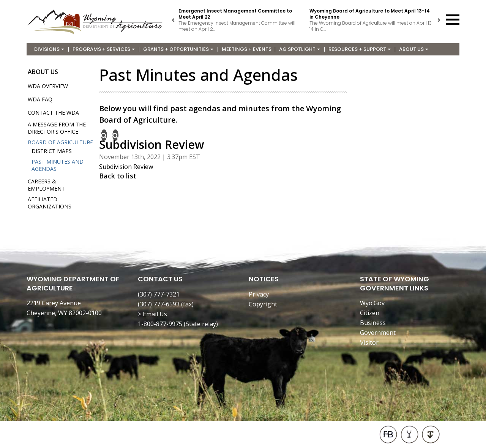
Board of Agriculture (60, 142)
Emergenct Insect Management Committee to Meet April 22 (235, 14)
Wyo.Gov (372, 303)
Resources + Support (360, 49)
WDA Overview (48, 86)
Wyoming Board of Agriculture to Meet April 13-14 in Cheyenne (370, 14)
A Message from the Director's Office (57, 128)
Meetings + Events (247, 49)
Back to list (118, 176)
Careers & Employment (46, 185)
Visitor (369, 342)
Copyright (263, 304)
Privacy (259, 294)
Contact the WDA (53, 113)
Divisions (49, 49)
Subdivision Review (126, 167)
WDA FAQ (40, 99)
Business (373, 323)
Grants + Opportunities (178, 49)
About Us (414, 49)
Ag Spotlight (300, 49)
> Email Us (152, 314)
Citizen (370, 313)
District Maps (52, 151)
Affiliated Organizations (50, 203)
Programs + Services (104, 49)
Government (378, 333)
